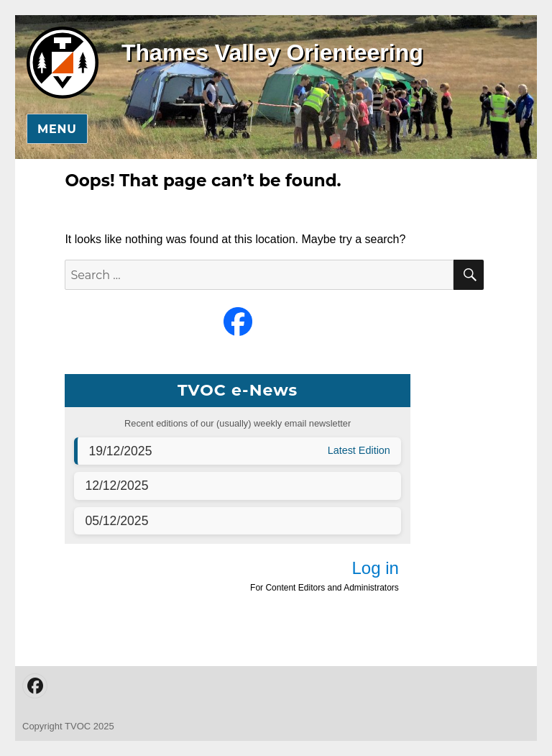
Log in (375, 568)
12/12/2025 (116, 486)
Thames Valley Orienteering (272, 53)
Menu (57, 129)
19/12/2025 (120, 451)
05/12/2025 (116, 521)
